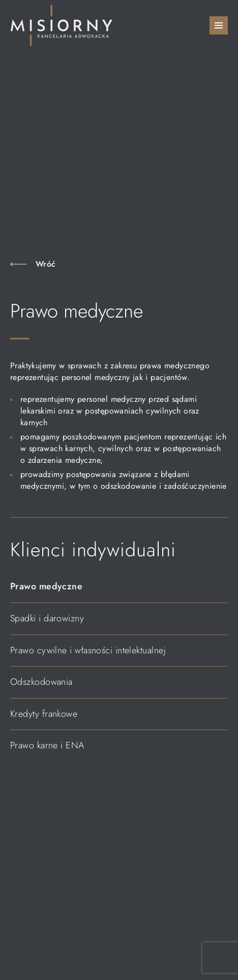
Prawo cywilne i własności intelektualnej (88, 650)
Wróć (46, 264)
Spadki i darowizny (47, 618)
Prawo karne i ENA (47, 745)
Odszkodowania (41, 682)
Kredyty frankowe (44, 714)
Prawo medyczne (46, 586)
